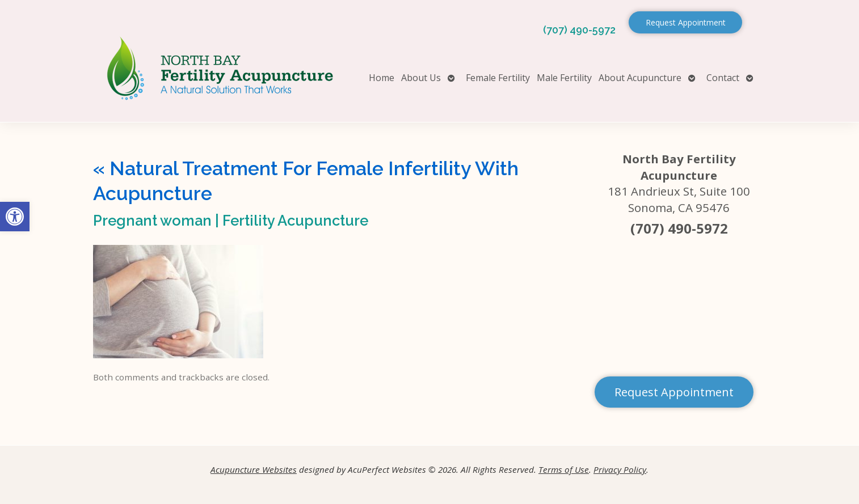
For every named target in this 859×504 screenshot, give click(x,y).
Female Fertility (498, 78)
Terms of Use (564, 469)
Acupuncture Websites (254, 469)
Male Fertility (564, 78)
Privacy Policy (620, 469)
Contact (723, 78)
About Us (421, 78)
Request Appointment (686, 22)
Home (382, 78)
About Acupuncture (640, 78)
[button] (15, 217)
